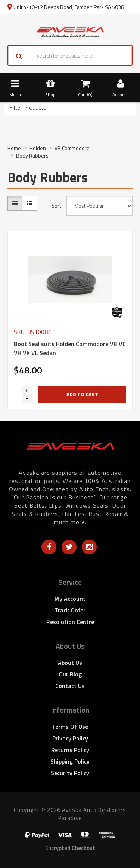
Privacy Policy (70, 738)
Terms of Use (70, 727)
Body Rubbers (32, 155)
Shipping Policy (70, 761)
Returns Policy (70, 750)
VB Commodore (72, 148)
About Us (70, 663)
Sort (56, 206)
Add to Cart (82, 394)
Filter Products (28, 108)
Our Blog (70, 674)
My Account (70, 599)
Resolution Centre (70, 622)
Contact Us (70, 686)
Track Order (70, 610)
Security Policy (70, 773)
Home (14, 148)
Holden (38, 148)
